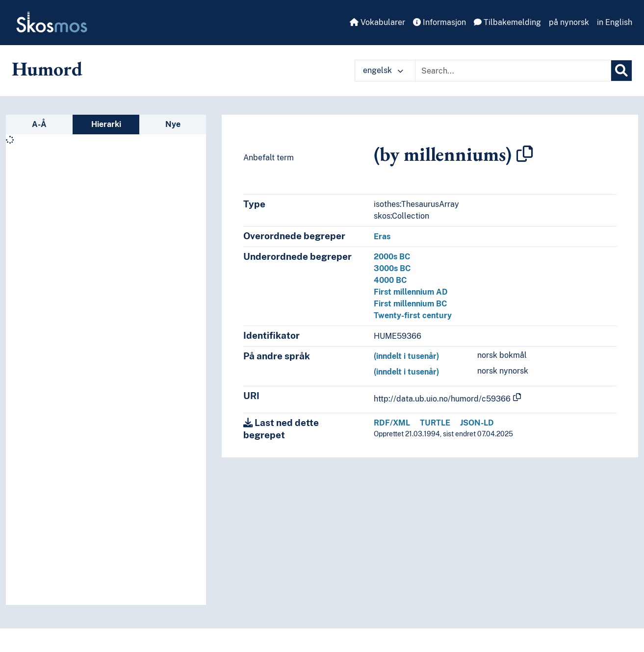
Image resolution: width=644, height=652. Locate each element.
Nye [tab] (173, 124)
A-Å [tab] (39, 124)
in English (615, 22)
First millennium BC (410, 304)
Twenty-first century (413, 315)
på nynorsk (569, 22)
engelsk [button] (383, 70)
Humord (47, 69)
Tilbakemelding (507, 22)
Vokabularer (377, 22)
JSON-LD (477, 423)
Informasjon (439, 22)
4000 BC (390, 280)
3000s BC (392, 268)
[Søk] (621, 71)
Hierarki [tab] (106, 124)
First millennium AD (411, 292)
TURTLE (435, 423)
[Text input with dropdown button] (513, 71)
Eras (382, 237)
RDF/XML (392, 423)
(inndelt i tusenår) (406, 356)
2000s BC (392, 257)
